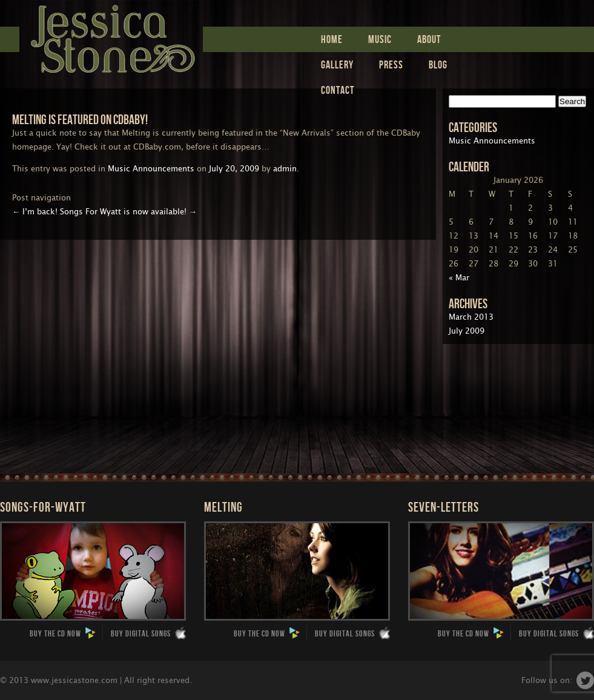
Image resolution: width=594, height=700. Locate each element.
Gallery (337, 64)
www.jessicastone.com (74, 680)
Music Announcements (151, 169)
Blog (438, 64)
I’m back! (35, 212)
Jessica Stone (111, 36)
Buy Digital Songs (148, 633)
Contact (338, 90)
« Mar (459, 278)
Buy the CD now (63, 633)
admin (285, 169)
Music (380, 39)
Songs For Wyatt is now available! (128, 212)
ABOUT (429, 39)
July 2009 (467, 331)
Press (391, 64)
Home (332, 39)
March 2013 (471, 317)
